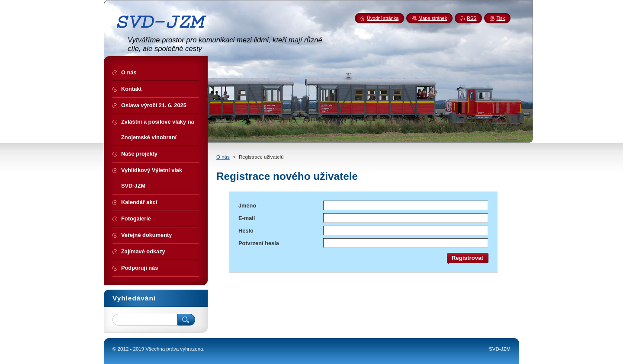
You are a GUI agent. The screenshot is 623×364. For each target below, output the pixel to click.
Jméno (247, 206)
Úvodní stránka (383, 18)
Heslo (246, 231)
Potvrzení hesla (259, 243)
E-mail (247, 218)
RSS (472, 18)
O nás (223, 157)
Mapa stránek (433, 18)
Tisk (501, 18)
